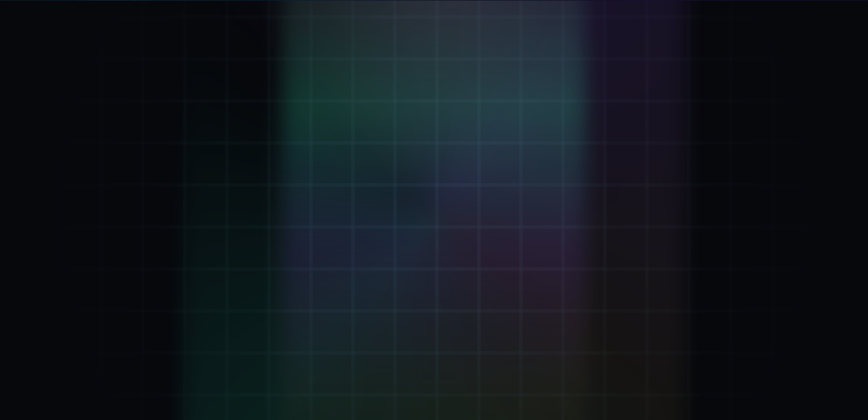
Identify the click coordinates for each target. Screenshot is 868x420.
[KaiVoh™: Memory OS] (192, 257)
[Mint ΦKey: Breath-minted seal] (192, 159)
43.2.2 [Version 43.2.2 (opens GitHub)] (746, 377)
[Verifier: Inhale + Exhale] (192, 109)
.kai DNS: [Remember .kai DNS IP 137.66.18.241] (450, 377)
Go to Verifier (372, 278)
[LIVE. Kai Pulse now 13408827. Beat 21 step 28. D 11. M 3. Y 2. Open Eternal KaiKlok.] (782, 14)
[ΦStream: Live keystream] (192, 306)
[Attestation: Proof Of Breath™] (192, 208)
